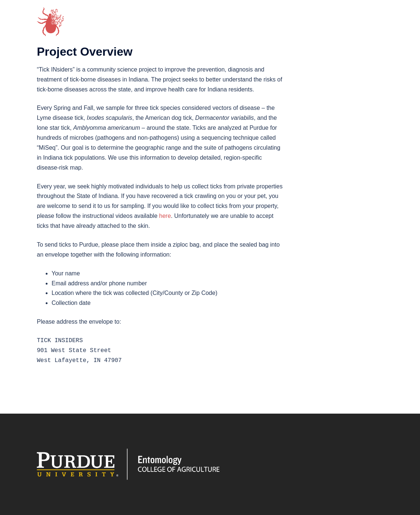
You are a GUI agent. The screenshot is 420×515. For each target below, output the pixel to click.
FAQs (169, 29)
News (356, 19)
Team (207, 19)
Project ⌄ (175, 19)
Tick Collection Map (308, 19)
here (165, 216)
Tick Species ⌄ (247, 19)
